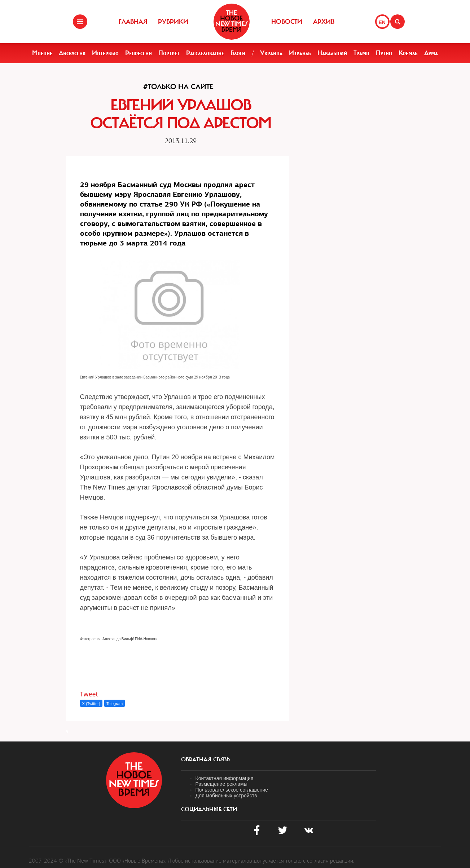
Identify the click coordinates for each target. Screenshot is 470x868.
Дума (431, 53)
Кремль (408, 53)
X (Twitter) (91, 704)
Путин (384, 53)
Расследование (205, 53)
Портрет (169, 53)
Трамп (361, 53)
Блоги (238, 53)
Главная (133, 22)
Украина (271, 53)
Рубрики (173, 22)
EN (382, 22)
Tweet (89, 694)
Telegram (115, 704)
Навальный (332, 53)
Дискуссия (72, 53)
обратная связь (205, 759)
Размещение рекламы (221, 784)
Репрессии (139, 53)
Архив (324, 22)
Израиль (300, 53)
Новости (287, 22)
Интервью (105, 53)
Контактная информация (225, 778)
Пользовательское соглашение (232, 790)
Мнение (42, 53)
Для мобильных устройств (226, 796)
